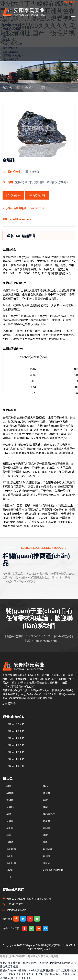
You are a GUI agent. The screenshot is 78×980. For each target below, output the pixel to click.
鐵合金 (6, 40)
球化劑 (47, 793)
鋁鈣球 (10, 870)
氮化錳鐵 (11, 849)
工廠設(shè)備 (10, 52)
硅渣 (9, 877)
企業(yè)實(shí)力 (12, 44)
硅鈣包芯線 (49, 814)
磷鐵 (45, 835)
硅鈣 (45, 786)
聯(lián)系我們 (10, 59)
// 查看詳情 (9, 704)
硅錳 (45, 807)
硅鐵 (9, 786)
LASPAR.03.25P (15, 745)
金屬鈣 (10, 807)
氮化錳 (47, 856)
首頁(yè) (7, 21)
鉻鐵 (45, 800)
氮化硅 (10, 856)
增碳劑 (47, 821)
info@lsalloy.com (45, 641)
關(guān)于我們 (11, 25)
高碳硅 (47, 863)
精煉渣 (10, 842)
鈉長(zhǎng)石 (11, 32)
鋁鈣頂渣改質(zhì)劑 (54, 870)
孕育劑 (10, 793)
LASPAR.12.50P (15, 724)
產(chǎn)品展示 (11, 29)
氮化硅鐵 (11, 863)
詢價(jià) (13, 195)
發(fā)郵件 (37, 195)
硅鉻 (45, 842)
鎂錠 (9, 835)
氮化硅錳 (48, 849)
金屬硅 (42, 87)
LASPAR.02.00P (15, 752)
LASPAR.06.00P (15, 738)
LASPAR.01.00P (15, 759)
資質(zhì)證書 (10, 48)
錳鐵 (9, 814)
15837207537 (36, 636)
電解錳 (47, 828)
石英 (5, 36)
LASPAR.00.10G (15, 766)
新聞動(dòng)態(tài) (13, 55)
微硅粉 (10, 800)
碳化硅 (10, 828)
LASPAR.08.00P (15, 731)
